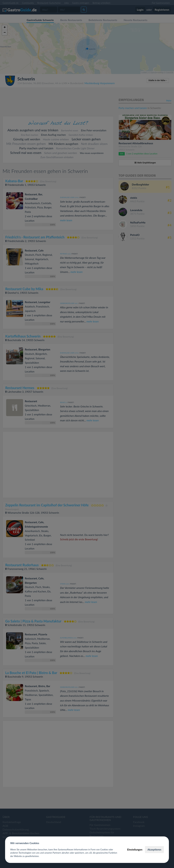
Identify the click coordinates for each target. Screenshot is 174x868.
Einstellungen (135, 850)
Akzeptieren (154, 850)
